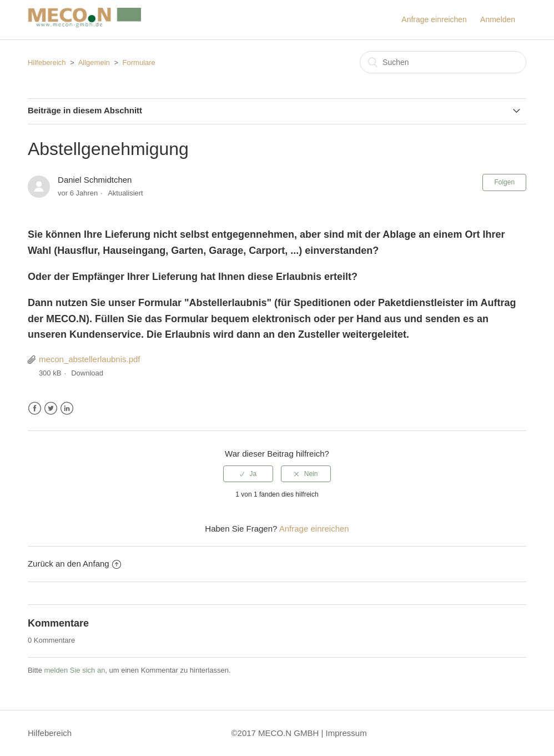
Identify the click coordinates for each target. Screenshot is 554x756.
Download (87, 373)
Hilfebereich (47, 62)
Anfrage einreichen (434, 19)
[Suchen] (443, 62)
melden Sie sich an (75, 670)
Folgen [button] (504, 182)
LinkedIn (67, 409)
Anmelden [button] (498, 19)
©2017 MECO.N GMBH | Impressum (299, 733)
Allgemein (94, 62)
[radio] (248, 474)
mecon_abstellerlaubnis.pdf (90, 359)
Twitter (51, 409)
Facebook (35, 409)
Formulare (139, 62)
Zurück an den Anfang (74, 564)
